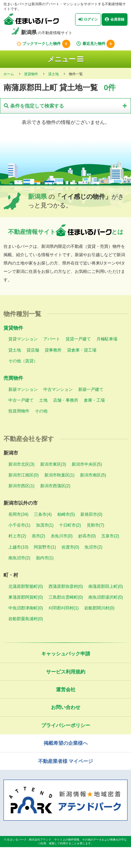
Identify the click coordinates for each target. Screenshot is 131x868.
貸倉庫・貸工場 (82, 350)
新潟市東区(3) (53, 464)
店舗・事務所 (66, 400)
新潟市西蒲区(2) (55, 486)
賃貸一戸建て (78, 339)
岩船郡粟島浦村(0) (26, 619)
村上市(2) (17, 536)
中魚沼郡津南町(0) (26, 608)
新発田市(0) (91, 514)
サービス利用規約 (66, 672)
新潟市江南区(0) (24, 475)
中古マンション (58, 389)
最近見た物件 (96, 44)
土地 (43, 400)
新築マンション (23, 389)
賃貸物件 (13, 328)
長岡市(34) (18, 514)
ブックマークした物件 (43, 44)
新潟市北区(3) (21, 464)
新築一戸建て (91, 389)
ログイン (88, 19)
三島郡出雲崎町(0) (66, 597)
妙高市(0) (87, 536)
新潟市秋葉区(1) (60, 475)
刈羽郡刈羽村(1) (64, 608)
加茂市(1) (45, 525)
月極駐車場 (107, 339)
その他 (41, 411)
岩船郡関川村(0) (99, 608)
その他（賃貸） (23, 361)
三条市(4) (43, 514)
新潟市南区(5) (93, 475)
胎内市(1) (45, 558)
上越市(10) (18, 547)
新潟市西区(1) (21, 486)
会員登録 (115, 19)
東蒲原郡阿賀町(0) (26, 597)
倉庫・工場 (94, 400)
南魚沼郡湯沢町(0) (106, 597)
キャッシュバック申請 (66, 654)
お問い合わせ (66, 707)
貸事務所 (53, 350)
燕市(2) (39, 536)
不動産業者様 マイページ (66, 761)
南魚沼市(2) (19, 558)
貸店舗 (33, 350)
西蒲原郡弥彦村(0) (66, 586)
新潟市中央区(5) (87, 464)
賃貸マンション (23, 339)
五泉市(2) (110, 536)
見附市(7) (96, 525)
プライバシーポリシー (66, 725)
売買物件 (13, 378)
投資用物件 (19, 411)
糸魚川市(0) (62, 536)
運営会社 (66, 689)
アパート (52, 339)
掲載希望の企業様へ (66, 743)
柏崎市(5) (66, 514)
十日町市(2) (70, 525)
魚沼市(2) (93, 547)
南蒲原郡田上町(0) (106, 586)
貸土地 (15, 350)
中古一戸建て (21, 400)
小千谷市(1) (19, 525)
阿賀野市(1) (45, 547)
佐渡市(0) (70, 547)
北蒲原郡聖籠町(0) (26, 586)
